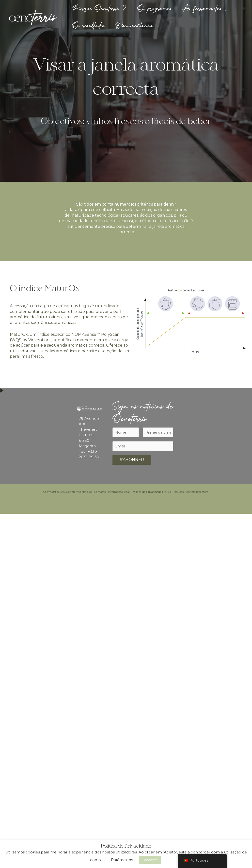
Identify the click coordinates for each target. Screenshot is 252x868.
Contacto (100, 492)
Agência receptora (197, 492)
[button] (228, 9)
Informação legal (119, 492)
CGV (166, 492)
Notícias (87, 492)
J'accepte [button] (150, 860)
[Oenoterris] (33, 17)
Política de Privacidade (147, 492)
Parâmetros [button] (122, 860)
